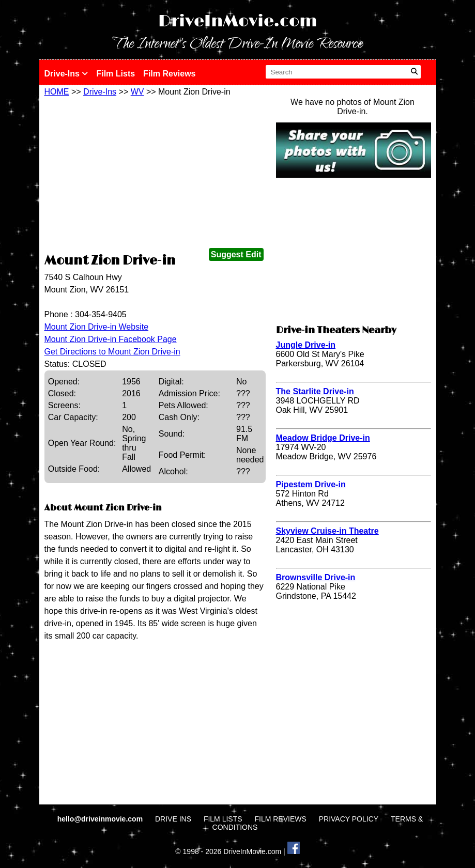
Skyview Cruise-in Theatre (327, 531)
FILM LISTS (223, 819)
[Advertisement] (155, 174)
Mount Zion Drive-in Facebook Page (111, 339)
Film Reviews (169, 74)
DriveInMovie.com (238, 21)
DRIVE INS (173, 819)
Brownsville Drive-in (316, 577)
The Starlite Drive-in (315, 391)
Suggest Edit (236, 254)
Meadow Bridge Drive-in (323, 438)
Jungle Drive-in (306, 345)
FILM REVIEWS (280, 819)
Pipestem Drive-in (311, 484)
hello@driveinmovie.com (101, 819)
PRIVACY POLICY (349, 819)
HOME (57, 92)
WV (137, 92)
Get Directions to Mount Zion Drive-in (112, 352)
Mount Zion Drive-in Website (97, 327)
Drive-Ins (66, 74)
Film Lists (116, 74)
